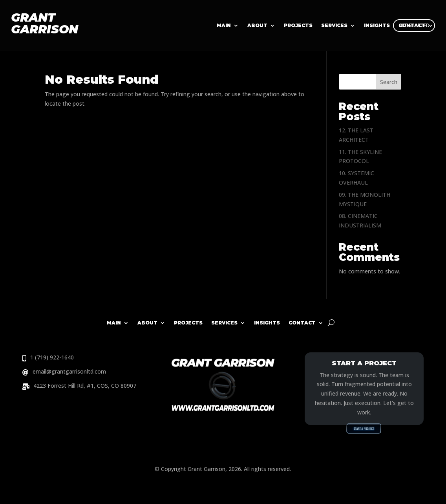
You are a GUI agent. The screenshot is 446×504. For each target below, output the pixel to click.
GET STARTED (414, 25)
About (257, 26)
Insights (267, 323)
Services (334, 26)
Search (389, 82)
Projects (298, 26)
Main (224, 26)
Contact (302, 323)
